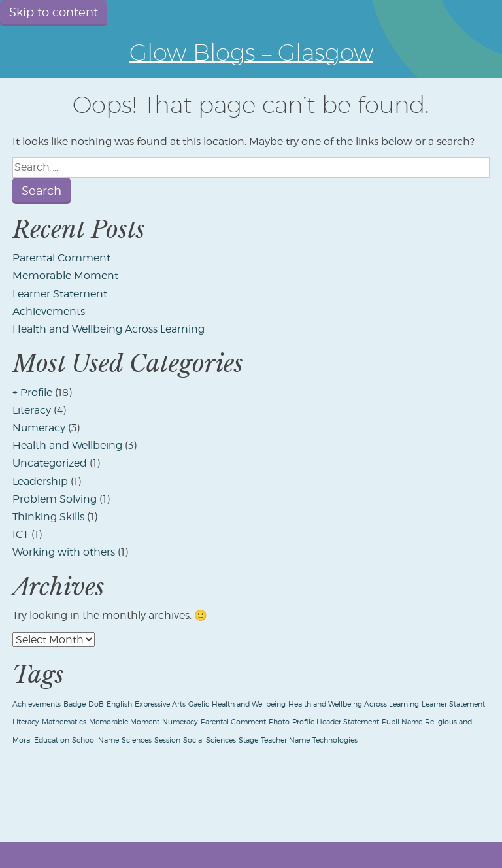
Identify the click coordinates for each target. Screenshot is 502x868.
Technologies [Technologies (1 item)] (335, 740)
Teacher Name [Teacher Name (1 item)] (285, 740)
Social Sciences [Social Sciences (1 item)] (209, 740)
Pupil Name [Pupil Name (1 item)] (402, 722)
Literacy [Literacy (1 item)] (26, 722)
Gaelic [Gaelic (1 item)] (199, 704)
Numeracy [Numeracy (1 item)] (180, 722)
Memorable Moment (65, 275)
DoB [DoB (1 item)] (96, 704)
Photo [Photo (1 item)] (279, 722)
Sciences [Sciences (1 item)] (137, 740)
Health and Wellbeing (67, 445)
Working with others (64, 552)
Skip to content (54, 12)
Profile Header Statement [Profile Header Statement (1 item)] (336, 722)
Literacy (32, 410)
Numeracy (39, 428)
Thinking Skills (48, 517)
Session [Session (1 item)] (167, 740)
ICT (21, 534)
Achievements (49, 311)
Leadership (40, 481)
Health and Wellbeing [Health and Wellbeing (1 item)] (249, 704)
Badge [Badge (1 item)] (75, 704)
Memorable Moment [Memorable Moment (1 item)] (124, 722)
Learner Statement (60, 294)
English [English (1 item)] (119, 704)
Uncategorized (50, 463)
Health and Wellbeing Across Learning (109, 329)
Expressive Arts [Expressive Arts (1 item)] (160, 704)
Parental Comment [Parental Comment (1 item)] (233, 722)
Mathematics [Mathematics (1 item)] (64, 722)
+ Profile (32, 392)
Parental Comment (61, 258)
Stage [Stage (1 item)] (248, 740)
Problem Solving (55, 499)
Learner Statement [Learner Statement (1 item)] (453, 704)
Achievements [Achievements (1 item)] (37, 704)
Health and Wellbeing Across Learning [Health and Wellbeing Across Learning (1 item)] (354, 704)
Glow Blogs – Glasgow (251, 52)
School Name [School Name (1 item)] (95, 740)
